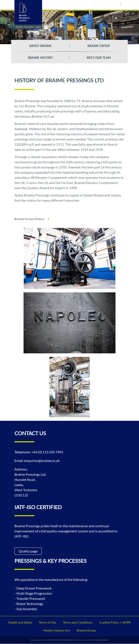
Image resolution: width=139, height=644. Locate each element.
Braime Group (99, 46)
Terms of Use (47, 622)
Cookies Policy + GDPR (115, 622)
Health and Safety (20, 622)
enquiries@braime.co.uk (42, 461)
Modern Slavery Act (57, 630)
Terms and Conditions (78, 622)
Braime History (40, 58)
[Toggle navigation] (121, 3)
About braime (40, 46)
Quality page (28, 551)
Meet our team (99, 58)
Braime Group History (29, 219)
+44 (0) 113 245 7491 (47, 452)
